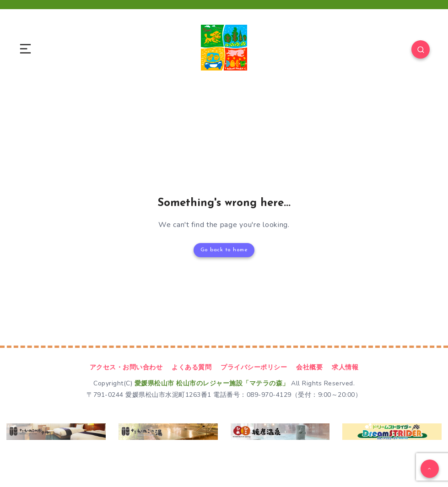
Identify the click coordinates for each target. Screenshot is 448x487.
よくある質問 (192, 367)
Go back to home (224, 250)
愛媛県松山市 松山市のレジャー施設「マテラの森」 (212, 383)
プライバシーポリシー (254, 367)
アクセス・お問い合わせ (126, 367)
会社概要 (309, 367)
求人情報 (345, 367)
